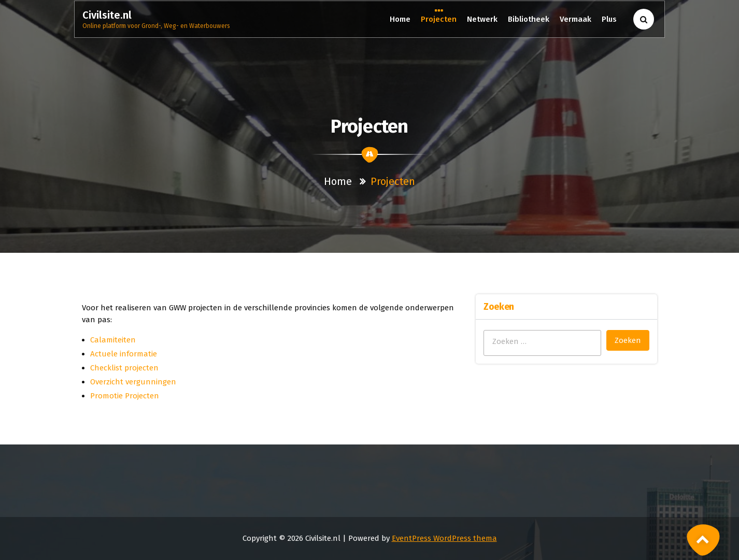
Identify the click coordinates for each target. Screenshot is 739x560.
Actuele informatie (124, 354)
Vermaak (575, 19)
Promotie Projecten (125, 396)
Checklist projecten (124, 368)
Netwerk (482, 19)
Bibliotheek (529, 19)
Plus (609, 19)
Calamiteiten (113, 340)
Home (400, 19)
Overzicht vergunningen (133, 382)
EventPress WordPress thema (444, 538)
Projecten (439, 18)
